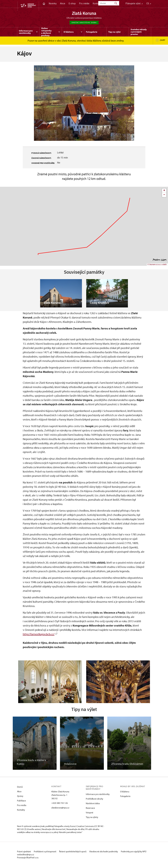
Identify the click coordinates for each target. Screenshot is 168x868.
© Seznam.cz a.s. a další (157, 266)
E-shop (72, 3)
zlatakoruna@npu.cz (60, 809)
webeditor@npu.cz (43, 855)
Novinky (53, 3)
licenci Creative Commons (82, 827)
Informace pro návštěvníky (98, 795)
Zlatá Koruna (84, 13)
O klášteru (125, 793)
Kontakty (21, 811)
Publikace (21, 802)
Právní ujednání (24, 852)
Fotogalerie (125, 797)
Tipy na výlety (92, 818)
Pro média (84, 3)
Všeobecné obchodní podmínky (110, 852)
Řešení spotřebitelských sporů (77, 852)
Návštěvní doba (93, 804)
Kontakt (97, 3)
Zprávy (20, 797)
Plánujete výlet (134, 3)
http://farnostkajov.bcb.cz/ (40, 635)
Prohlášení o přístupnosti (47, 852)
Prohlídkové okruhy (94, 800)
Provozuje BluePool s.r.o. (28, 858)
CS (149, 3)
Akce (63, 3)
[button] (164, 192)
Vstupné (90, 813)
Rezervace (90, 809)
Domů (20, 788)
